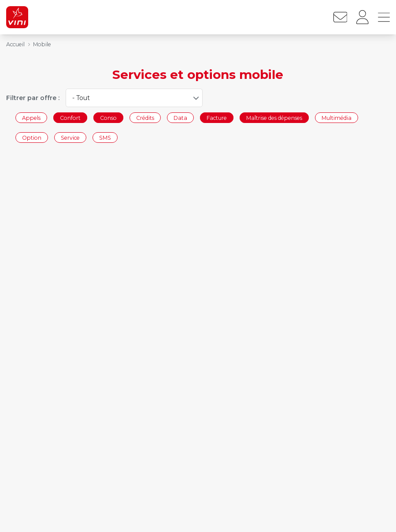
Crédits (145, 117)
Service (70, 138)
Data (180, 117)
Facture (217, 117)
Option (32, 138)
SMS (105, 138)
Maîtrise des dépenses (274, 117)
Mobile (42, 44)
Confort (70, 117)
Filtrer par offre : (33, 98)
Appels (31, 117)
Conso (108, 117)
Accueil (15, 44)
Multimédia (337, 117)
